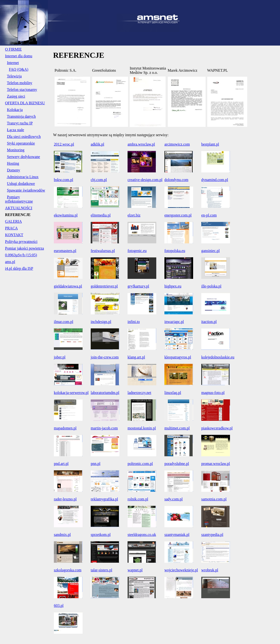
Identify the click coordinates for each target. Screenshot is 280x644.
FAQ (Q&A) (19, 69)
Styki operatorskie (21, 143)
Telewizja (14, 76)
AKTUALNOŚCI (19, 208)
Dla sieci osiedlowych (24, 137)
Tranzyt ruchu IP (20, 123)
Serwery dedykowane (23, 157)
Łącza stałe (16, 130)
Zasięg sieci (16, 96)
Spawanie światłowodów (26, 190)
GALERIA (13, 221)
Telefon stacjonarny (22, 90)
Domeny (14, 170)
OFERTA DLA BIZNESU (25, 103)
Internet (13, 63)
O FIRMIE (13, 49)
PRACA (11, 228)
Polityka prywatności (21, 242)
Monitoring (16, 150)
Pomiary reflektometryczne (19, 199)
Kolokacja (15, 110)
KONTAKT (14, 235)
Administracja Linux (23, 177)
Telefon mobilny (20, 83)
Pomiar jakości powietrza (25, 248)
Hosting (13, 163)
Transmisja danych (21, 116)
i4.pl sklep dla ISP (19, 268)
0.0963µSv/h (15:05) (21, 255)
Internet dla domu (19, 56)
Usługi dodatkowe (21, 184)
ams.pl (10, 262)
